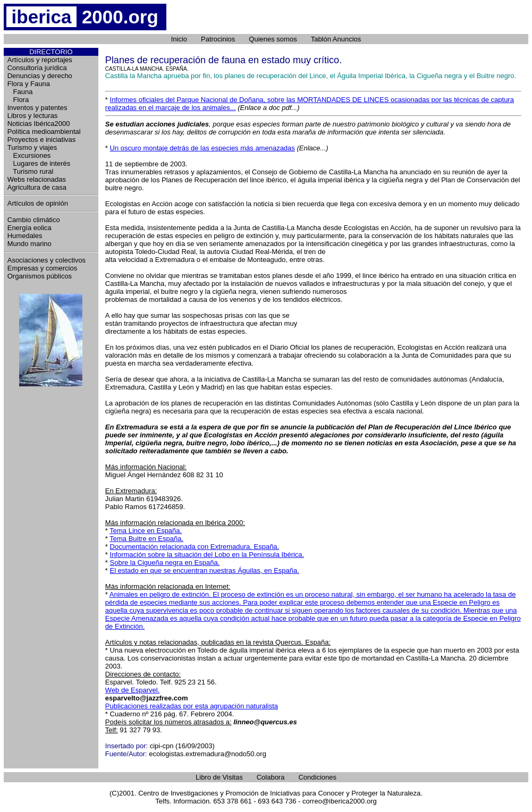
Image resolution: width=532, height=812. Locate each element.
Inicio (179, 39)
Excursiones (29, 155)
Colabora (271, 777)
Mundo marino (29, 244)
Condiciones (317, 777)
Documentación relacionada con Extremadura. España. (195, 547)
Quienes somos (273, 39)
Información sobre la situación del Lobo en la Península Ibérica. (207, 555)
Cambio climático (34, 220)
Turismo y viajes (32, 147)
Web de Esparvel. (132, 690)
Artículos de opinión (38, 203)
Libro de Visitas (219, 777)
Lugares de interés (39, 163)
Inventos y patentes (37, 108)
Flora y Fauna (29, 84)
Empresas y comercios (42, 268)
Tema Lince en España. (146, 531)
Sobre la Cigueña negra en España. (165, 563)
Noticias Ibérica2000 (39, 124)
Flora (18, 100)
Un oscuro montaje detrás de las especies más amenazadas (202, 148)
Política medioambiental (44, 132)
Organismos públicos (40, 276)
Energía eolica (29, 228)
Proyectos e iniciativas (42, 139)
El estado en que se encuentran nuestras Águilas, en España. (205, 570)
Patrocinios (218, 39)
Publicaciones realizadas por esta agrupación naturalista (192, 706)
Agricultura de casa (37, 187)
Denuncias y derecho (40, 76)
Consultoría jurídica (37, 68)
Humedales (25, 236)
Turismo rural (31, 171)
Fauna (20, 92)
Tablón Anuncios (336, 39)
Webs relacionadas (37, 179)
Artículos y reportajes (40, 60)
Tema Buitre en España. (146, 539)
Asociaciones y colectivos (47, 260)
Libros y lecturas (33, 116)
